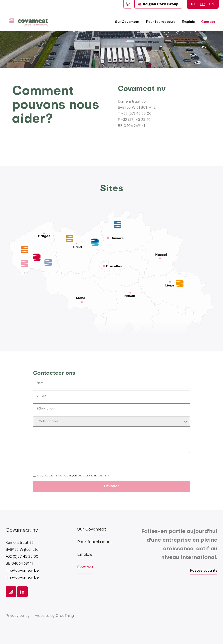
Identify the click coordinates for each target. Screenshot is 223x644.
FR (202, 4)
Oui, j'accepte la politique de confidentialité (72, 476)
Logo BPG (158, 4)
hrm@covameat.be (22, 578)
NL (193, 4)
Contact (208, 22)
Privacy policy (18, 616)
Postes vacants (204, 571)
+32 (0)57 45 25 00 (22, 557)
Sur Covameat (127, 22)
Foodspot (128, 4)
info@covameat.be (22, 571)
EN (212, 4)
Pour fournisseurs (161, 22)
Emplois (188, 22)
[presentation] (66, 465)
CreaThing (65, 616)
